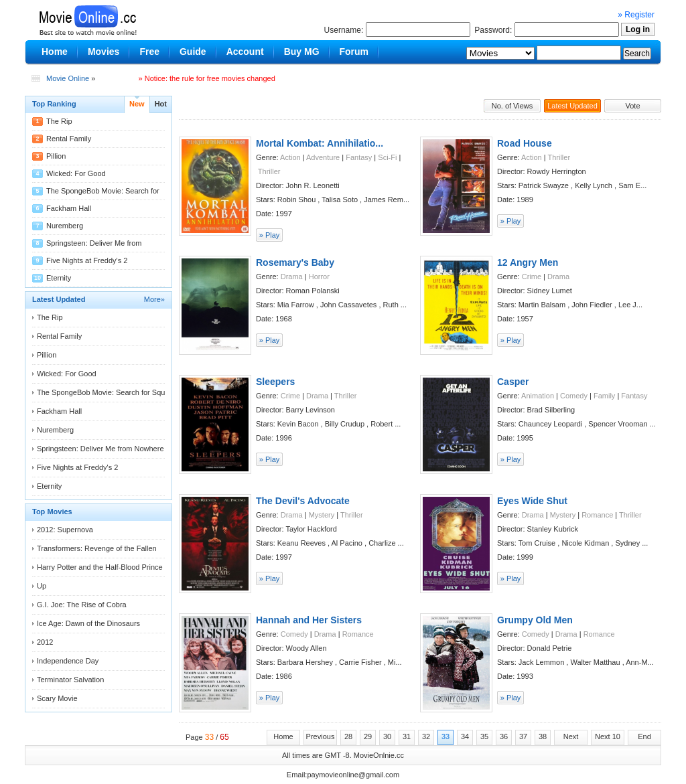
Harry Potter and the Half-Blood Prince (100, 567)
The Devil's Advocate (303, 501)
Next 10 (608, 736)
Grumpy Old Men (535, 620)
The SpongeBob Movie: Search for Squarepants (115, 392)
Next (571, 736)
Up (42, 586)
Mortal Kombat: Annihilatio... (320, 143)
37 (523, 736)
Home (283, 736)
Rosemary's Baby (295, 262)
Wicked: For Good (76, 173)
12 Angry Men (528, 262)
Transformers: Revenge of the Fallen (97, 548)
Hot (161, 104)
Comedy (574, 396)
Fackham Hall (69, 208)
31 (407, 736)
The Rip (59, 121)
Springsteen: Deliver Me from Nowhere (100, 449)
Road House (525, 143)
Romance (597, 515)
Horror (319, 277)
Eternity (59, 278)
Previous (321, 736)
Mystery (322, 515)
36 (504, 736)
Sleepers (275, 382)
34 (465, 736)
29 (368, 736)
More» (154, 299)
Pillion (56, 156)
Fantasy (359, 157)
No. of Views (512, 106)
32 (426, 736)
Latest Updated (572, 106)
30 (387, 736)
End (644, 736)
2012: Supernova (65, 530)
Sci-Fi (387, 157)
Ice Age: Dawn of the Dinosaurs (88, 623)
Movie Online (68, 78)
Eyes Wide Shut (532, 501)
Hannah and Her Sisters (309, 620)
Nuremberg (65, 226)
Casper (513, 382)
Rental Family (69, 139)
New (137, 104)
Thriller (269, 171)
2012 (45, 642)
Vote (632, 106)
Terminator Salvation (70, 680)
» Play (270, 235)
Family (604, 396)
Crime (532, 277)
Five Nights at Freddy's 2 (87, 260)
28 (348, 736)
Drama (292, 277)
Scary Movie (57, 698)
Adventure (323, 157)
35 (484, 736)
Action (290, 157)
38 (543, 736)
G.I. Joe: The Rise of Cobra (82, 605)
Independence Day (68, 661)
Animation (538, 396)
